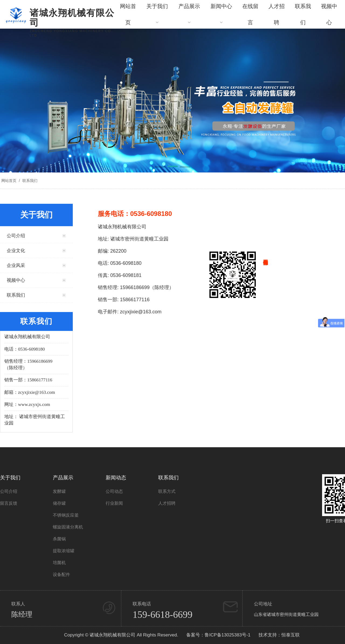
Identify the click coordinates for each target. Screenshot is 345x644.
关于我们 (10, 478)
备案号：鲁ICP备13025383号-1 (218, 635)
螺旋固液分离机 (68, 527)
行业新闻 (114, 503)
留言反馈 (9, 503)
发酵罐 (59, 491)
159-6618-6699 (163, 615)
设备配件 (61, 574)
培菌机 (59, 563)
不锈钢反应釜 (66, 515)
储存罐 (59, 503)
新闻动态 (116, 478)
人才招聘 (167, 503)
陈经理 (22, 614)
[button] (160, 167)
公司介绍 (9, 491)
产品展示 (63, 478)
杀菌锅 (59, 539)
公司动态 (114, 491)
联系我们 (29, 181)
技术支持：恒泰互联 (279, 635)
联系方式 (167, 491)
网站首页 (9, 181)
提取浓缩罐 (64, 551)
